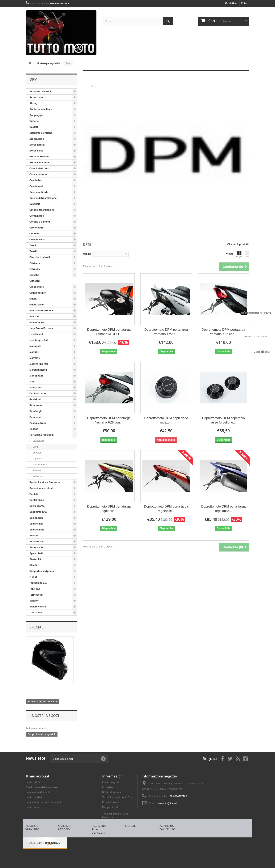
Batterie (34, 121)
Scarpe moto (37, 530)
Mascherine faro (39, 364)
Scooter (34, 536)
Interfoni (34, 316)
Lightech (37, 459)
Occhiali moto (38, 393)
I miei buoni (33, 807)
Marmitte (35, 358)
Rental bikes (37, 500)
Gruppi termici (38, 293)
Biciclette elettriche (41, 133)
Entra (244, 3)
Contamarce (37, 216)
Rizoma (36, 470)
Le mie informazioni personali (43, 802)
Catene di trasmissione (43, 198)
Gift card (34, 281)
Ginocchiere (37, 287)
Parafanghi (36, 411)
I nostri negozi (44, 716)
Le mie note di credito (39, 792)
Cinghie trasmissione (42, 210)
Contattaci (231, 3)
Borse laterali (37, 145)
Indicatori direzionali (41, 311)
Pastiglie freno (38, 423)
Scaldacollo (36, 518)
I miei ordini (33, 782)
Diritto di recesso (112, 792)
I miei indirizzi (34, 797)
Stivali (33, 565)
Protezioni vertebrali (41, 488)
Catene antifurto (39, 192)
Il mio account (38, 776)
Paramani (35, 417)
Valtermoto (38, 476)
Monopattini (36, 376)
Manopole (35, 346)
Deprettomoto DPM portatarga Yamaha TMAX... (166, 332)
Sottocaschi (36, 547)
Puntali (34, 494)
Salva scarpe (37, 506)
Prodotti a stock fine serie (45, 482)
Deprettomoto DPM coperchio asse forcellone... (223, 420)
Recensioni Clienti (256, 313)
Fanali (33, 251)
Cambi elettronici (39, 168)
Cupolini (34, 234)
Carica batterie (38, 174)
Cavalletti (35, 204)
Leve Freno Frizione (41, 328)
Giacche (34, 275)
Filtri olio (35, 269)
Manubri (34, 352)
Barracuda (38, 441)
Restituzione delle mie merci (42, 787)
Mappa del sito (111, 807)
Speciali (37, 627)
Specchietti (36, 553)
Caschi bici (36, 180)
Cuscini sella (37, 239)
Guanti (33, 299)
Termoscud (36, 595)
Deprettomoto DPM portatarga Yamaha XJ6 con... (223, 332)
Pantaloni (35, 399)
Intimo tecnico (38, 322)
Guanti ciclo (36, 305)
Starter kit (35, 559)
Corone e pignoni (40, 222)
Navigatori (36, 387)
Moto (32, 382)
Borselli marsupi (39, 162)
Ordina (87, 254)
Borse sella (36, 151)
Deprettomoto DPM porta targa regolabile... (166, 509)
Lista (247, 254)
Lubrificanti (36, 334)
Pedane (34, 429)
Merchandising (38, 370)
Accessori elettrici (40, 91)
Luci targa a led (38, 340)
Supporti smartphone (42, 571)
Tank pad (35, 589)
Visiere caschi (38, 607)
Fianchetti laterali (40, 257)
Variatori (34, 601)
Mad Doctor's (40, 464)
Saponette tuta (38, 512)
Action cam (36, 97)
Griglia (239, 254)
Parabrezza (36, 405)
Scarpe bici (36, 524)
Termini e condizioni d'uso (118, 797)
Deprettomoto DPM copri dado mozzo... (166, 420)
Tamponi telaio (38, 583)
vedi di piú (262, 352)
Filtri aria (35, 263)
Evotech (37, 453)
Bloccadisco (37, 139)
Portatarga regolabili (41, 435)
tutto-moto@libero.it (167, 803)
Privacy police (110, 802)
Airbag (33, 103)
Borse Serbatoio (39, 157)
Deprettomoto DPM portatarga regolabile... (109, 509)
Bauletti (34, 127)
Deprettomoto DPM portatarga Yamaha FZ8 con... (109, 420)
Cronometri (36, 228)
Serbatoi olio (37, 541)
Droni (33, 245)
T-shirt (33, 577)
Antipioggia (36, 115)
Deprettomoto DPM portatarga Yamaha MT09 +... (109, 332)
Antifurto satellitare (41, 109)
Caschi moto (37, 186)
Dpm (35, 447)
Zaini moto (36, 613)
